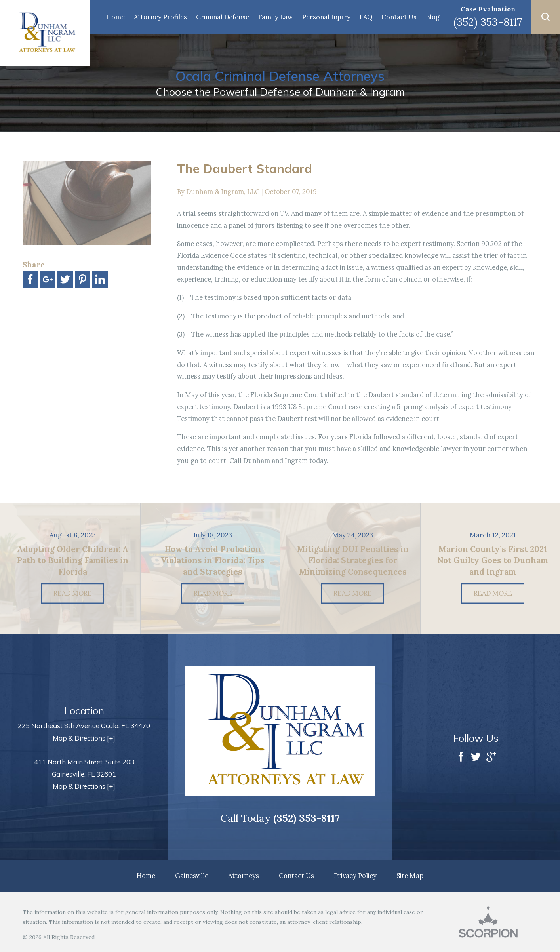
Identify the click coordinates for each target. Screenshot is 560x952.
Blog (433, 17)
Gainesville (192, 876)
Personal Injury (326, 17)
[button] (546, 17)
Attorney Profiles (160, 17)
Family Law (275, 17)
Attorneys (244, 876)
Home (115, 17)
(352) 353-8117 (488, 22)
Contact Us (399, 17)
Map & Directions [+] (84, 738)
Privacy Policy (355, 876)
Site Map (410, 876)
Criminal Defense (223, 17)
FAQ (366, 17)
